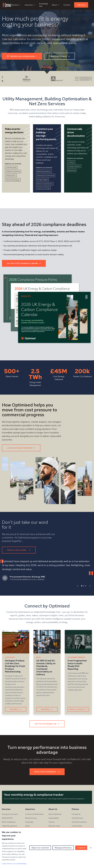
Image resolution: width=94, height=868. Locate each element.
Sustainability (54, 818)
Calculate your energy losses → (22, 56)
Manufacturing (31, 818)
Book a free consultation (47, 772)
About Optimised (55, 814)
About (56, 5)
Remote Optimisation (45, 184)
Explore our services (59, 56)
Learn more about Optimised (21, 448)
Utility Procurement (13, 172)
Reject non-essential (40, 848)
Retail (27, 826)
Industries (30, 5)
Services (16, 5)
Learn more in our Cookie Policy (14, 864)
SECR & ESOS (7, 818)
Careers (52, 822)
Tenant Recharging (13, 180)
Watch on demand (78, 709)
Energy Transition (74, 166)
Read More (16, 709)
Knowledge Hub (44, 5)
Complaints (76, 814)
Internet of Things (43, 188)
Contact (67, 5)
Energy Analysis (42, 180)
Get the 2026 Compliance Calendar (24, 263)
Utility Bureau (11, 176)
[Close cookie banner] (91, 848)
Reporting (72, 170)
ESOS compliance (9, 822)
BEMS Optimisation (44, 171)
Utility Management (9, 826)
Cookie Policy (77, 826)
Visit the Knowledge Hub (47, 724)
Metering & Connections (46, 175)
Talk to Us (81, 5)
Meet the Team (54, 826)
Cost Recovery (11, 167)
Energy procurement (10, 814)
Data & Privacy (77, 818)
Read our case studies (19, 550)
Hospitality (29, 822)
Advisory (71, 162)
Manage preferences (63, 848)
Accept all (81, 848)
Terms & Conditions (79, 822)
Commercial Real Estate (34, 814)
